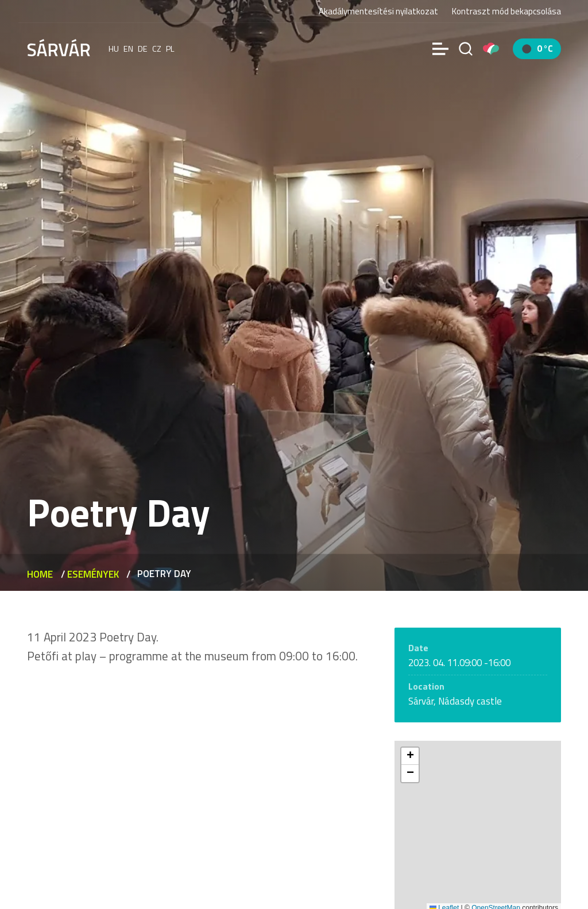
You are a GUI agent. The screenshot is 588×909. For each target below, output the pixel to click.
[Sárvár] (59, 48)
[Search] (466, 49)
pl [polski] (170, 49)
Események (93, 574)
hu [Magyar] (114, 49)
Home (40, 574)
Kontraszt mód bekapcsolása (506, 11)
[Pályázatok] (491, 49)
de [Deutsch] (143, 49)
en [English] (128, 49)
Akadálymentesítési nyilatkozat (378, 11)
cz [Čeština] (157, 49)
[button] (410, 756)
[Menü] (440, 49)
